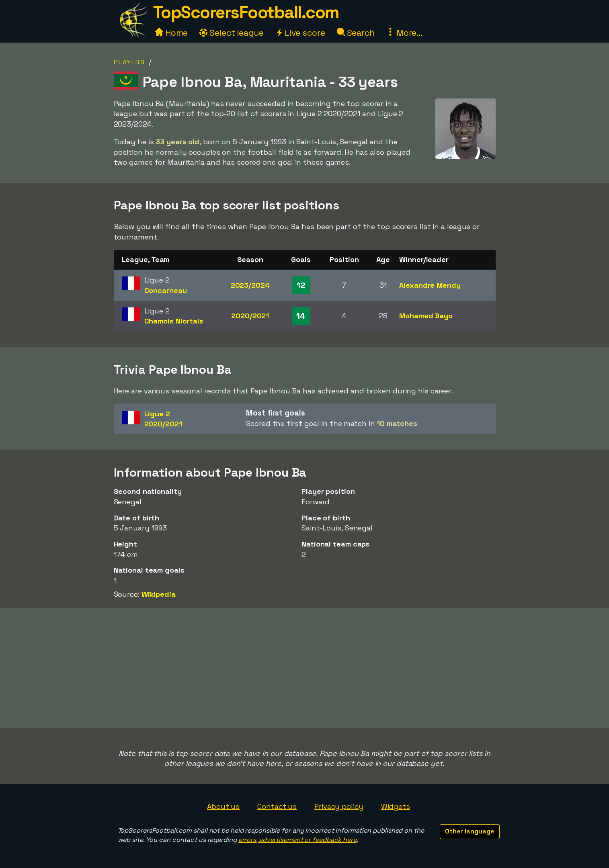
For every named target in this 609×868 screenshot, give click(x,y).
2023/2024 (250, 285)
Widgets (396, 806)
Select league (232, 33)
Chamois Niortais (174, 321)
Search (356, 33)
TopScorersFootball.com (246, 12)
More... (404, 33)
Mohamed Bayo (426, 316)
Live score (300, 33)
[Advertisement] (305, 668)
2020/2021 (250, 316)
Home (172, 33)
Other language (470, 831)
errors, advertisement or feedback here (297, 840)
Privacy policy (339, 806)
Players (129, 62)
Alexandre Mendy (430, 285)
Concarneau (166, 290)
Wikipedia (159, 594)
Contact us (277, 806)
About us (223, 806)
